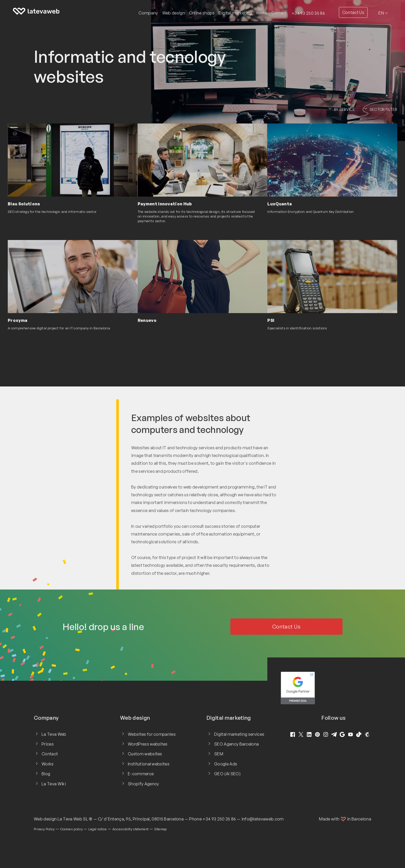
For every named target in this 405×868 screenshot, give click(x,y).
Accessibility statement (130, 829)
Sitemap (161, 829)
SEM (219, 754)
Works (262, 13)
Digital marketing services (239, 734)
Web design (45, 819)
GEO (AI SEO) (227, 774)
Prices (48, 744)
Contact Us (353, 12)
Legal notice (98, 829)
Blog (46, 774)
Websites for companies (152, 734)
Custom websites (145, 754)
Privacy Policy (44, 829)
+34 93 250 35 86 (308, 13)
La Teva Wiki (54, 784)
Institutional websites (149, 764)
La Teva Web (54, 734)
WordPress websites (148, 744)
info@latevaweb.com (263, 819)
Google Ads (226, 764)
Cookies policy (71, 829)
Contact (279, 13)
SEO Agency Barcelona (236, 744)
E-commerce (141, 774)
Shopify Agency (143, 784)
